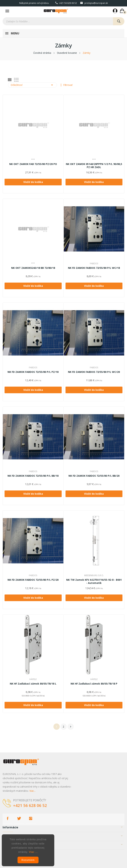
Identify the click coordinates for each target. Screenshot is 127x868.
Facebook (8, 818)
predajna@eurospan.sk (96, 3)
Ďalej (71, 727)
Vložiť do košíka (33, 182)
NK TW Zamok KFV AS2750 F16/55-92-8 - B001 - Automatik (94, 581)
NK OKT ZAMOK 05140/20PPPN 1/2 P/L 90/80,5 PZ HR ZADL (94, 166)
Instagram (31, 818)
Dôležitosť (32, 85)
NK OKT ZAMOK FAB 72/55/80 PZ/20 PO (33, 164)
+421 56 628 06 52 (68, 3)
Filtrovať (68, 85)
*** (33, 160)
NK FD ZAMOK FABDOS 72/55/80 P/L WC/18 (94, 268)
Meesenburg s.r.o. (94, 575)
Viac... (32, 791)
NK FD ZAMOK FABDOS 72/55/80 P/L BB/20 (94, 476)
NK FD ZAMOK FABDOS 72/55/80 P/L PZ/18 (33, 372)
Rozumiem (28, 860)
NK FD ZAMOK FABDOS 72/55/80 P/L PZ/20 (33, 580)
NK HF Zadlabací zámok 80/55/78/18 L (33, 684)
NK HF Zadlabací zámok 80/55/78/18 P (94, 684)
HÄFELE (33, 679)
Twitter (19, 818)
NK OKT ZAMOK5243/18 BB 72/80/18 (33, 268)
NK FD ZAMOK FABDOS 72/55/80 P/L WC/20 (94, 372)
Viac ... (33, 852)
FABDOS (94, 264)
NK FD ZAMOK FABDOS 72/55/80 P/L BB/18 (33, 476)
